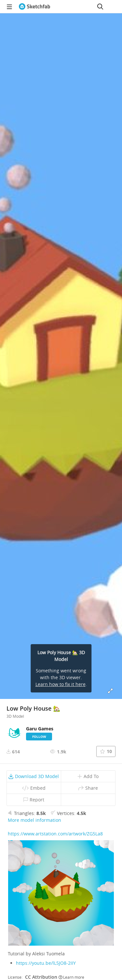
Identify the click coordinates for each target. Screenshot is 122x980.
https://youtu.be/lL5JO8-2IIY (46, 963)
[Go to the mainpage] (34, 6)
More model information (34, 820)
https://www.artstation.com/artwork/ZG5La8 (55, 834)
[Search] (100, 6)
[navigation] (9, 6)
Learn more (71, 977)
